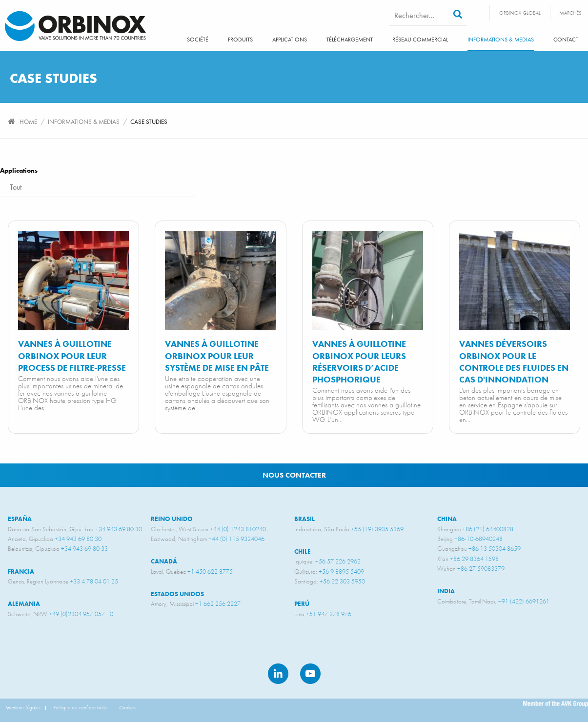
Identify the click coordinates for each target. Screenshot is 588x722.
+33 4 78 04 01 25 (94, 581)
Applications (290, 40)
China (447, 519)
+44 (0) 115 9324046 (236, 539)
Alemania (24, 604)
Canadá (164, 561)
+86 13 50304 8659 (495, 549)
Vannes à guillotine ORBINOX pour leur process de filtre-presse (72, 356)
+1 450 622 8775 (210, 572)
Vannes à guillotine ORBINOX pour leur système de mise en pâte (217, 356)
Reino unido (172, 519)
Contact (566, 40)
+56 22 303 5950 (342, 581)
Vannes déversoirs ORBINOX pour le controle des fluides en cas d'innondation (514, 361)
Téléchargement (350, 40)
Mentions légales (23, 707)
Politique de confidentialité (80, 707)
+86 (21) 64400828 (488, 529)
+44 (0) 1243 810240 (238, 529)
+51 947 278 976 (329, 614)
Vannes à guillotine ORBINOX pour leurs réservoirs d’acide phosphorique (359, 361)
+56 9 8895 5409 (341, 572)
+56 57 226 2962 (338, 561)
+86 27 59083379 (481, 569)
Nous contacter (294, 475)
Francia (21, 572)
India (446, 591)
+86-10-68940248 (478, 539)
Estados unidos (177, 594)
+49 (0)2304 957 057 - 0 (81, 614)
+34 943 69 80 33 (84, 549)
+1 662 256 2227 (218, 604)
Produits (240, 40)
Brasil (304, 519)
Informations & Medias (501, 40)
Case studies (149, 122)
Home (28, 122)
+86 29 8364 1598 (474, 559)
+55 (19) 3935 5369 (377, 529)
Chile (303, 552)
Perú (302, 604)
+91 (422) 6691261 (524, 601)
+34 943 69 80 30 (119, 529)
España (20, 519)
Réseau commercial (420, 40)
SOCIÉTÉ (198, 40)
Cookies (127, 707)
